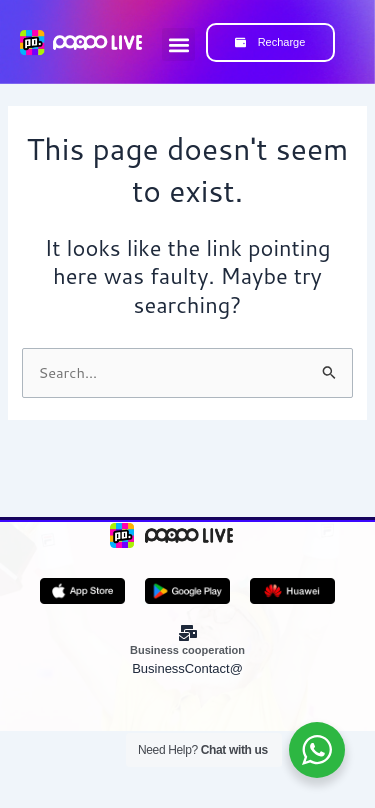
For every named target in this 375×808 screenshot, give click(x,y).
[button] (178, 44)
